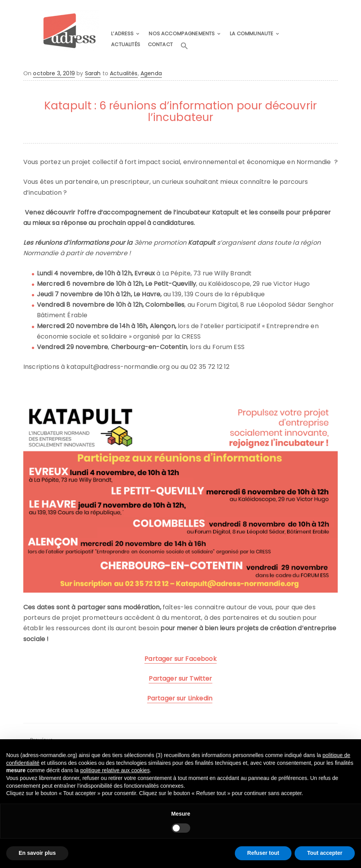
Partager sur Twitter (180, 678)
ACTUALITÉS (127, 44)
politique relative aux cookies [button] (115, 770)
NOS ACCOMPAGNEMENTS (182, 34)
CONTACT (162, 44)
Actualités (124, 73)
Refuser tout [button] (263, 853)
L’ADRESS (123, 34)
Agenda (151, 73)
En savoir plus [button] (37, 853)
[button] (187, 46)
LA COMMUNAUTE (252, 34)
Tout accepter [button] (325, 853)
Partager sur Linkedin (180, 698)
